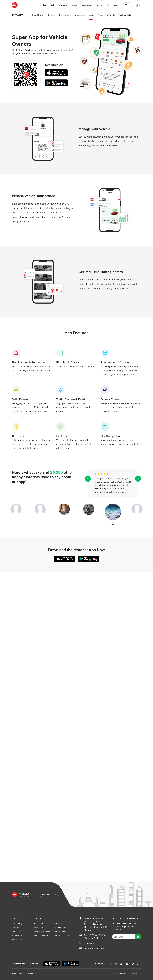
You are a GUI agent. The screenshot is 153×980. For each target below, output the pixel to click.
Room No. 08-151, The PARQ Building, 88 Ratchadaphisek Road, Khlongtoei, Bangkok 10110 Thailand (96, 924)
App (91, 15)
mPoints (111, 15)
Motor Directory (41, 936)
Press (100, 15)
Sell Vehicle (59, 924)
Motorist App (17, 936)
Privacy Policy (31, 973)
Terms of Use (17, 973)
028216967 (89, 943)
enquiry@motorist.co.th (94, 948)
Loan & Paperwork (42, 932)
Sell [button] (52, 5)
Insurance (38, 928)
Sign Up (127, 5)
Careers (51, 15)
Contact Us (64, 15)
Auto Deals (39, 924)
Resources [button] (87, 5)
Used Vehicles (60, 928)
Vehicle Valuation (61, 936)
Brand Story (38, 15)
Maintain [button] (63, 5)
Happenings (79, 15)
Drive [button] (74, 5)
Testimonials (125, 15)
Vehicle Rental (60, 932)
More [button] (99, 5)
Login (116, 5)
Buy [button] (44, 5)
